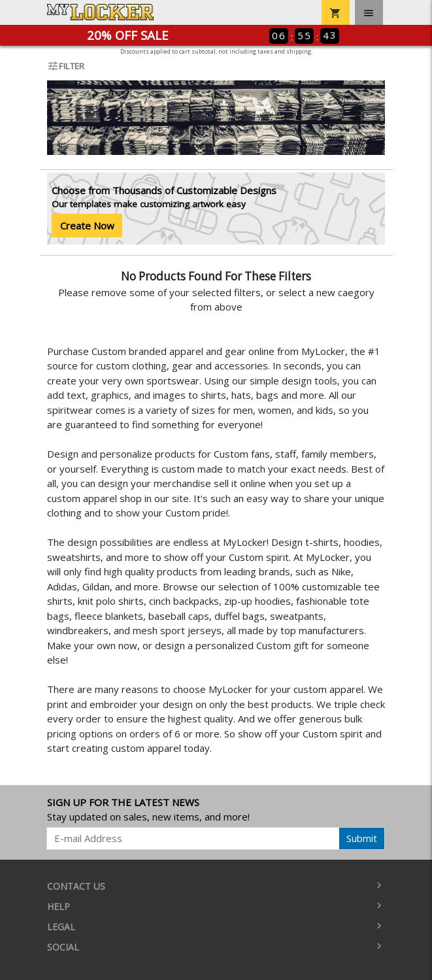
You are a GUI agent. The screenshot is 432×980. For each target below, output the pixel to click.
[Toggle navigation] (369, 12)
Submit (362, 838)
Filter (66, 66)
